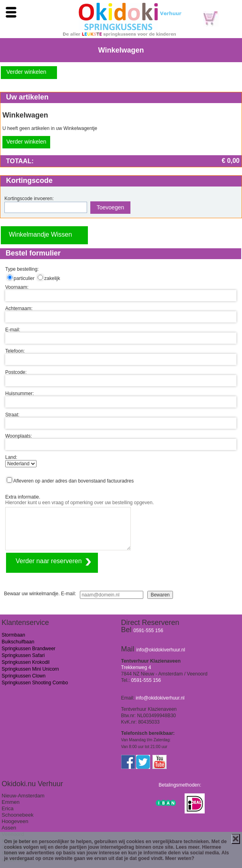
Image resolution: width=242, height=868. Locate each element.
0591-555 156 (148, 631)
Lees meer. (188, 847)
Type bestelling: (22, 269)
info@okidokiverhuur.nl (161, 650)
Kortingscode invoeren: (29, 199)
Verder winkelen (26, 72)
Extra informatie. (23, 497)
